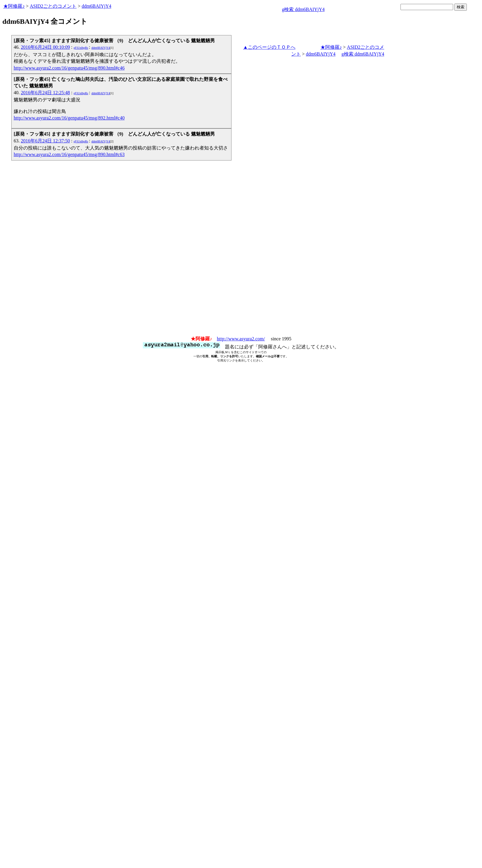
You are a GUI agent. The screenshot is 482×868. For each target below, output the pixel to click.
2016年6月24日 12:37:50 (45, 141)
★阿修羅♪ (14, 6)
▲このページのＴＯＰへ (269, 47)
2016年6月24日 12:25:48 (45, 93)
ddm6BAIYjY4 (96, 6)
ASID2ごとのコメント (53, 6)
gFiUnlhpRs (81, 48)
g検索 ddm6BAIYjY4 (303, 9)
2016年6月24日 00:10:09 (45, 47)
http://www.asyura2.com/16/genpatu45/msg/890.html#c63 (69, 154)
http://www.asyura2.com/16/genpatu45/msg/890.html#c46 (69, 68)
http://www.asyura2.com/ (241, 339)
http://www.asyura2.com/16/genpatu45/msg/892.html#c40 (69, 118)
